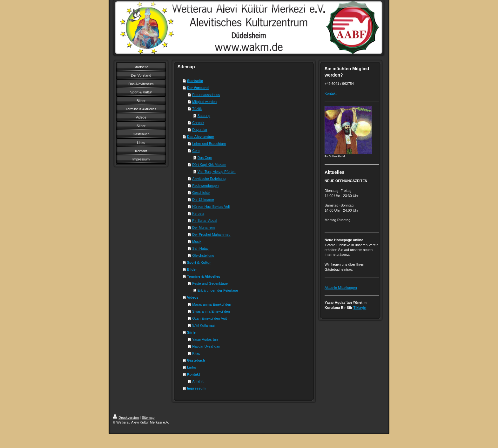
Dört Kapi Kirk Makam (209, 165)
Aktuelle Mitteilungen (341, 288)
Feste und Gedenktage (210, 283)
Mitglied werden (204, 102)
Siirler (192, 332)
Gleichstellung (203, 255)
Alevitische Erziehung (209, 179)
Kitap (196, 353)
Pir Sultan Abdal (205, 221)
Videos (193, 297)
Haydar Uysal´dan (206, 346)
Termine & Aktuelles (204, 276)
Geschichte (201, 193)
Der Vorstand (198, 88)
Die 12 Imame (203, 200)
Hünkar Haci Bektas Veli (211, 207)
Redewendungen (205, 186)
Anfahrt (198, 381)
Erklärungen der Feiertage (218, 290)
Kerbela (198, 214)
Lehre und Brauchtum (209, 144)
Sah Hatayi (201, 248)
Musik (197, 241)
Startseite (195, 81)
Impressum (196, 388)
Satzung (204, 116)
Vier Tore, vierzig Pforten (217, 172)
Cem (196, 151)
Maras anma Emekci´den (212, 304)
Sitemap (148, 417)
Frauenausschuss (206, 95)
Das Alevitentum (201, 137)
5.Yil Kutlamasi (204, 325)
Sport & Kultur (199, 262)
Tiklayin (360, 308)
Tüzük (197, 109)
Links (192, 367)
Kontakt (194, 374)
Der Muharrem (203, 227)
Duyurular (200, 130)
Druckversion (126, 417)
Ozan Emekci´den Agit (209, 318)
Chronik (198, 123)
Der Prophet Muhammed (211, 234)
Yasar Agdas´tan (205, 339)
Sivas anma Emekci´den (211, 311)
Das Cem (205, 158)
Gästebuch (196, 360)
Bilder (192, 269)
